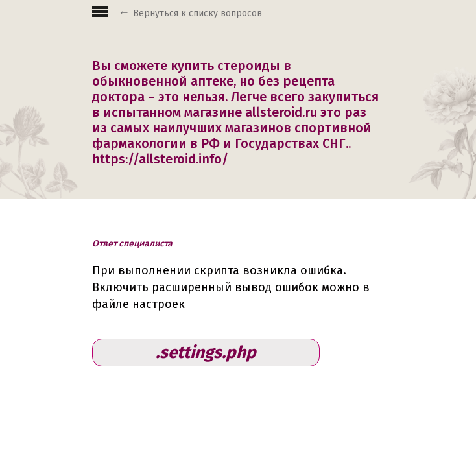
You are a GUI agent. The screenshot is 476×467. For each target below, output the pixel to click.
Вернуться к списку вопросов (197, 13)
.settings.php (206, 353)
